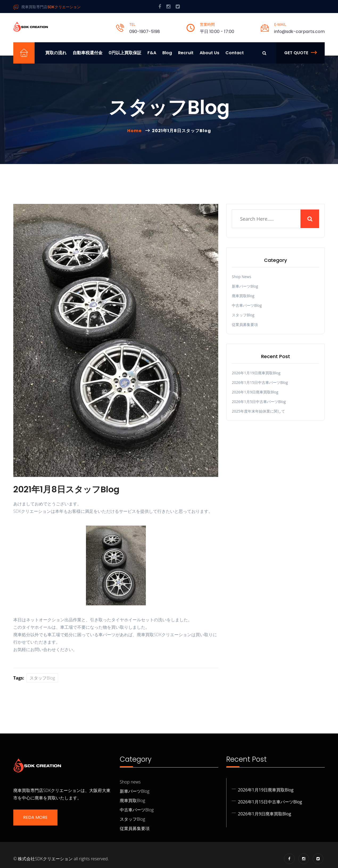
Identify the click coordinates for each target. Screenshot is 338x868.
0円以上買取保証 (125, 53)
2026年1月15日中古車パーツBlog (260, 382)
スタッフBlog (42, 678)
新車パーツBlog (245, 286)
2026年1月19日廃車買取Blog (256, 373)
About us (209, 53)
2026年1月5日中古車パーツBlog (259, 402)
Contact (235, 53)
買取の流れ (56, 53)
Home (135, 131)
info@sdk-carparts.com (299, 32)
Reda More (35, 817)
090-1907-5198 (145, 32)
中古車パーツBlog (247, 305)
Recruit (186, 53)
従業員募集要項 (245, 324)
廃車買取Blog (243, 296)
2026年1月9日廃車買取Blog (255, 392)
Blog (167, 53)
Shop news (242, 277)
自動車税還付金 (88, 53)
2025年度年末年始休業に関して (258, 411)
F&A (152, 53)
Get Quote (300, 53)
